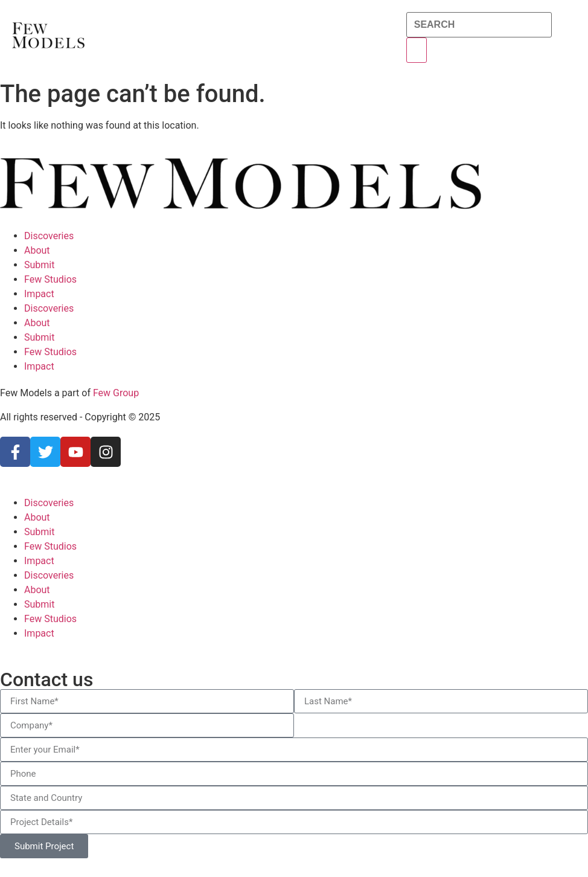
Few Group (116, 393)
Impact (39, 294)
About (37, 250)
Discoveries (49, 236)
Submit (39, 265)
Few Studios (50, 279)
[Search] (417, 50)
